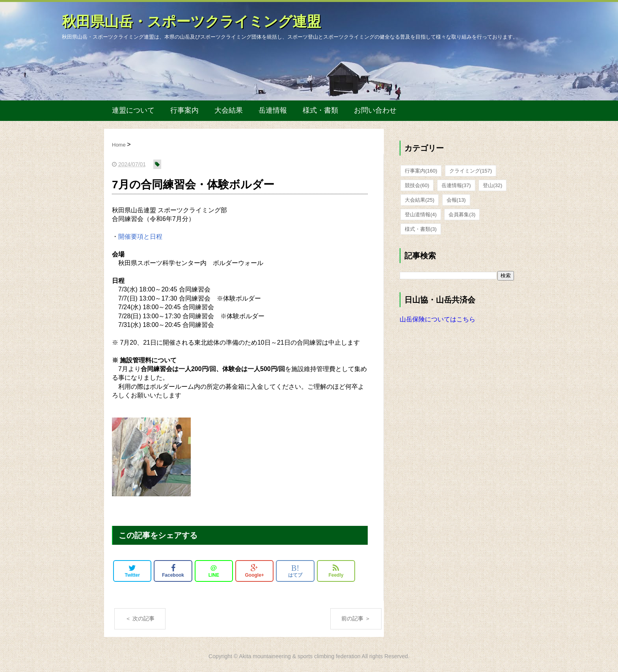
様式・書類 (320, 110)
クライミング (471, 171)
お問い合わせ (375, 110)
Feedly (336, 571)
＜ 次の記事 (140, 618)
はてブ (295, 571)
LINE (214, 571)
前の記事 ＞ (356, 618)
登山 (492, 185)
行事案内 (184, 110)
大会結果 (229, 110)
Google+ (255, 571)
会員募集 (462, 214)
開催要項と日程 (140, 237)
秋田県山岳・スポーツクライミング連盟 (191, 21)
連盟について (133, 110)
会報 (456, 200)
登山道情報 (421, 214)
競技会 (417, 185)
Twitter (132, 571)
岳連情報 (273, 110)
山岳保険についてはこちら (437, 319)
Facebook (173, 571)
